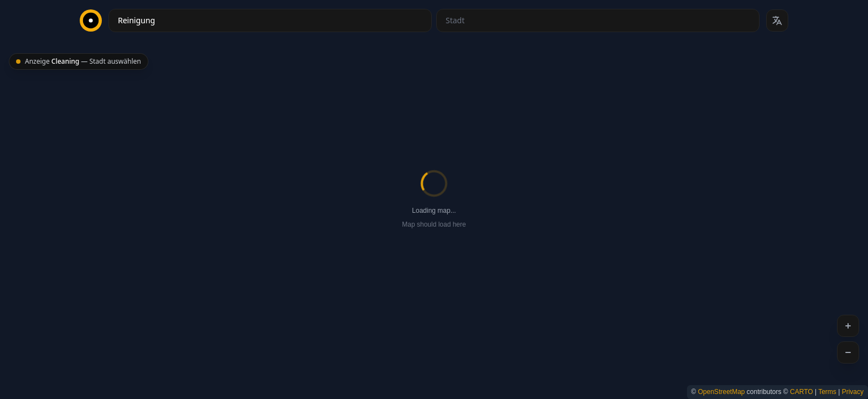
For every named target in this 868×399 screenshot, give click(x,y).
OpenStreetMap (722, 392)
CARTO (802, 392)
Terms (827, 392)
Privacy (853, 392)
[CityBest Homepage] (91, 21)
